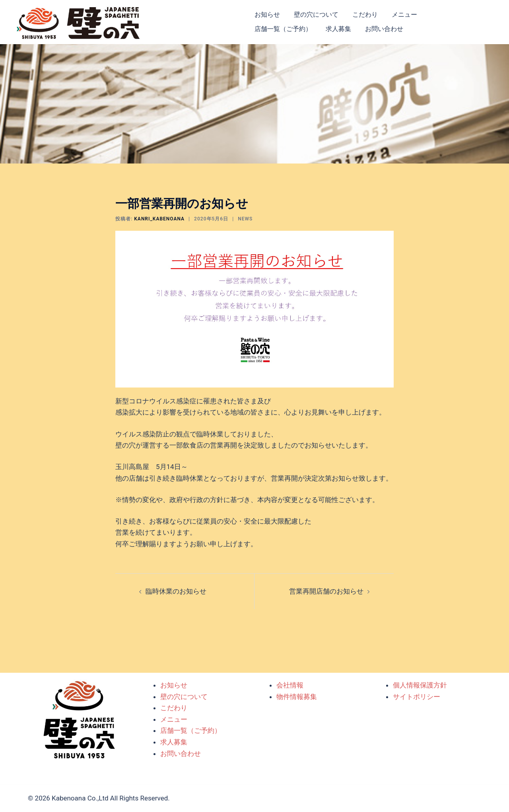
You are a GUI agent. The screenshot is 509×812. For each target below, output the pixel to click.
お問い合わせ (384, 29)
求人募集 (338, 29)
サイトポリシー (417, 697)
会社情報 (290, 685)
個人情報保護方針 (420, 685)
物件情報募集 (297, 697)
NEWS (245, 219)
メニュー (404, 15)
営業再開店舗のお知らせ (326, 591)
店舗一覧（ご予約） (283, 29)
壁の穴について (316, 15)
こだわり (365, 15)
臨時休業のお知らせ (176, 591)
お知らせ (267, 15)
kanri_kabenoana (159, 219)
